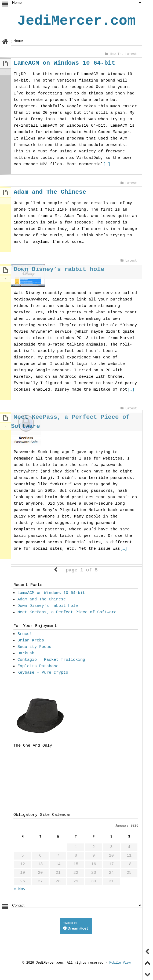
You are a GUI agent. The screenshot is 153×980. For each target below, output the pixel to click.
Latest (131, 54)
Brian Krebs (31, 641)
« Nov (19, 890)
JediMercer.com (77, 21)
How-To (116, 54)
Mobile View (120, 963)
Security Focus (34, 648)
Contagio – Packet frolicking (51, 660)
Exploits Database (38, 667)
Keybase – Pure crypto (43, 673)
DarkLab (26, 654)
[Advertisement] (25, 781)
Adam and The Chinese (50, 192)
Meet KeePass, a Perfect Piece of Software (67, 613)
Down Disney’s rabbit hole (59, 269)
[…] (80, 164)
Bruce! (25, 635)
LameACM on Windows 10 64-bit (64, 63)
